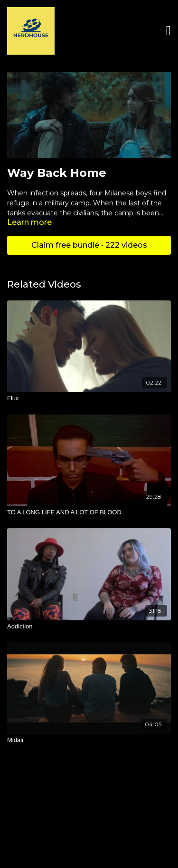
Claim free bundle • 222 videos (89, 245)
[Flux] (89, 398)
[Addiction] (89, 627)
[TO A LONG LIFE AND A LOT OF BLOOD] (89, 512)
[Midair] (89, 740)
